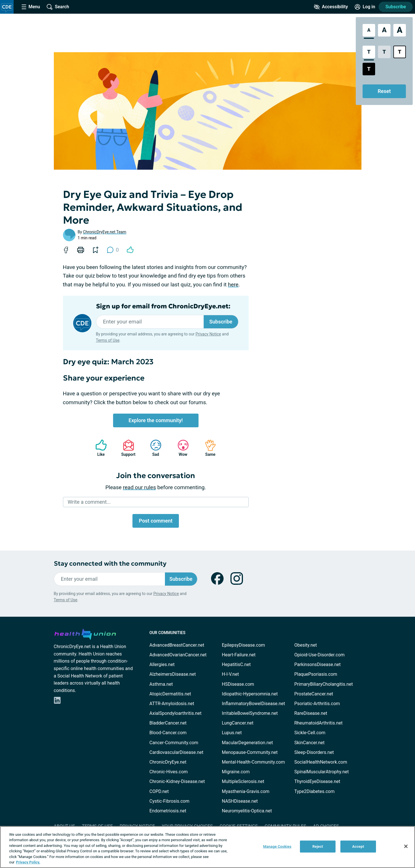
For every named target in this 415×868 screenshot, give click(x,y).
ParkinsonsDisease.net (317, 664)
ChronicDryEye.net (168, 762)
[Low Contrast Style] (384, 52)
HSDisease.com (238, 684)
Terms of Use (108, 340)
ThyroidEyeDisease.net (317, 781)
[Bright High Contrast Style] (400, 52)
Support (126, 448)
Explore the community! (156, 420)
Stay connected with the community (110, 564)
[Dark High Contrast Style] (369, 69)
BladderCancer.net (168, 723)
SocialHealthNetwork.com (321, 762)
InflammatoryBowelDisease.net (254, 704)
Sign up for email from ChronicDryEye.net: (163, 306)
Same (208, 448)
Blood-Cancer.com (168, 733)
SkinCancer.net (309, 743)
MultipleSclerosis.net (243, 781)
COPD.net (159, 791)
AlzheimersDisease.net (173, 674)
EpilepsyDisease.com (243, 645)
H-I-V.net (230, 674)
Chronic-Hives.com (169, 772)
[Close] (406, 846)
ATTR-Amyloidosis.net (172, 704)
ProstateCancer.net (314, 694)
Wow (180, 448)
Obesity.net (305, 645)
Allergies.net (162, 664)
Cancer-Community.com (174, 743)
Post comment (156, 521)
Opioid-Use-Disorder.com (319, 655)
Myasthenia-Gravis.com (246, 791)
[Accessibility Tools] (331, 7)
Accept (358, 846)
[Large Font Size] (384, 30)
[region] (207, 847)
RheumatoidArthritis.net (318, 723)
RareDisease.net (311, 713)
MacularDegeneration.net (247, 743)
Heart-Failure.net (239, 655)
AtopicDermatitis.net (170, 694)
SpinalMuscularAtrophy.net (321, 772)
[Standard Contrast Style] (369, 52)
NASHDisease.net (240, 801)
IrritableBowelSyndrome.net (250, 713)
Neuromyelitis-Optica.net (247, 811)
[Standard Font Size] (369, 30)
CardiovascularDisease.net (176, 752)
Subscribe (396, 7)
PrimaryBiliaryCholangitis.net (324, 684)
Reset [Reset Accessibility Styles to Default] (384, 91)
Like (98, 448)
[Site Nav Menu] (31, 7)
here (233, 285)
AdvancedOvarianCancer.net (178, 655)
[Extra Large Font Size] (400, 30)
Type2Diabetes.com (314, 791)
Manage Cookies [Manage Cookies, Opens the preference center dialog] (277, 846)
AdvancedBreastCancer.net (177, 645)
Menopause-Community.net (250, 752)
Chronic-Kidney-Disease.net (177, 781)
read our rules (140, 487)
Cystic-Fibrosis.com (169, 801)
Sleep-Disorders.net (314, 752)
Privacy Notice (208, 334)
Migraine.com (236, 772)
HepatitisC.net (236, 664)
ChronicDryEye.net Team (105, 232)
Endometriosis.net (168, 811)
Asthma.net (161, 684)
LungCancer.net (238, 723)
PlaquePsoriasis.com (316, 674)
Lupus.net (232, 733)
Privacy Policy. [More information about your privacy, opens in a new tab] (28, 862)
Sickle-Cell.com (310, 733)
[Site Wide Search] (58, 7)
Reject (318, 846)
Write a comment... (89, 502)
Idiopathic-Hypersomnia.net (250, 694)
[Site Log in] (365, 7)
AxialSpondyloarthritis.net (176, 713)
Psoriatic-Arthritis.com (317, 704)
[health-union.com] (85, 633)
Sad (153, 448)
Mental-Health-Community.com (253, 762)
